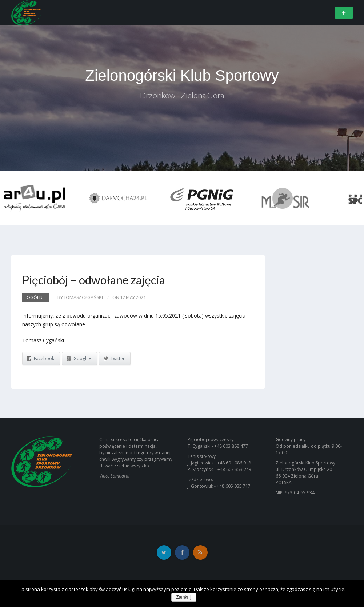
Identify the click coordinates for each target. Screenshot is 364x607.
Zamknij (184, 597)
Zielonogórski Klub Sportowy (182, 75)
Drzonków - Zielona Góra (182, 95)
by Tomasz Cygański (80, 297)
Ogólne (36, 297)
